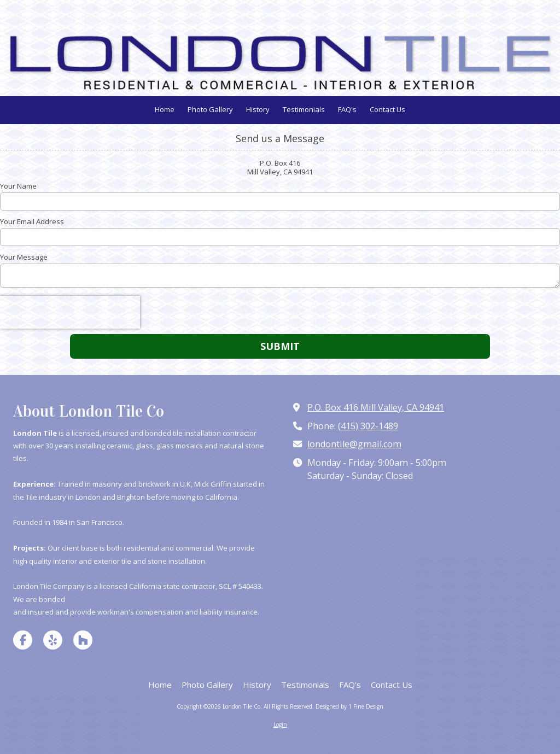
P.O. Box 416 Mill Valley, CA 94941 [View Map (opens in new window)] (376, 407)
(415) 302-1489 (368, 426)
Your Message (24, 257)
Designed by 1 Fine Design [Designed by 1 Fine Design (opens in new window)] (349, 706)
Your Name (18, 186)
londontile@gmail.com (354, 444)
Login (280, 724)
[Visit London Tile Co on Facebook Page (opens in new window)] (23, 640)
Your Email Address (32, 221)
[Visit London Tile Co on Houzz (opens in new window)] (83, 640)
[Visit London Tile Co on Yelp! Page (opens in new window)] (53, 640)
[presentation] (70, 312)
